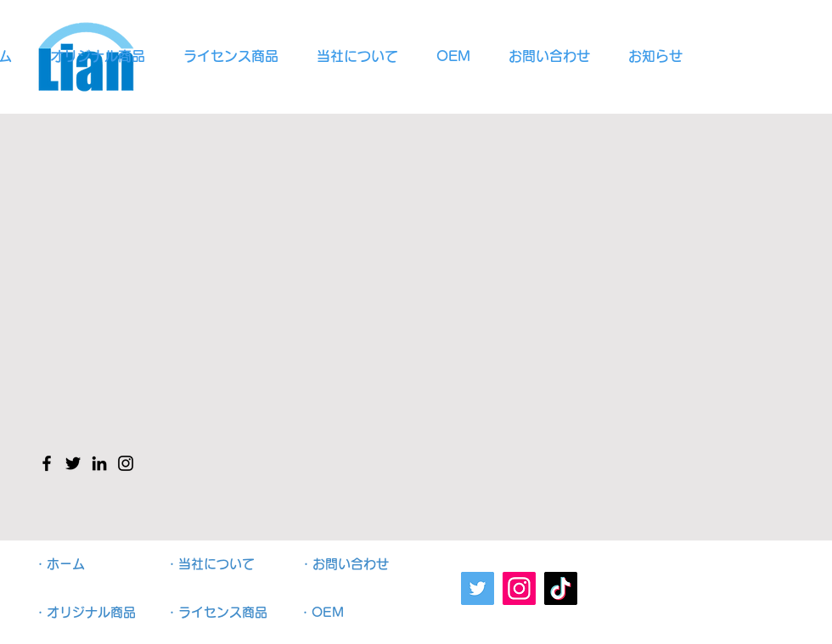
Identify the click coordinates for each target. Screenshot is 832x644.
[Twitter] (478, 588)
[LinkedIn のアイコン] (99, 463)
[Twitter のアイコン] (73, 463)
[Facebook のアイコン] (47, 463)
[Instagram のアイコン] (126, 463)
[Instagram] (519, 588)
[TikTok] (561, 588)
